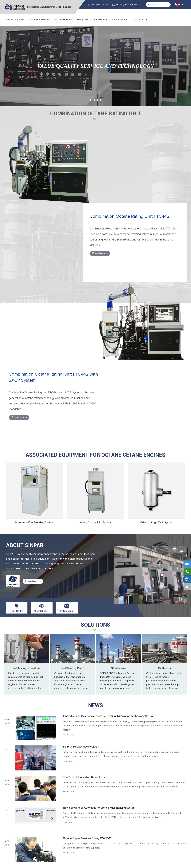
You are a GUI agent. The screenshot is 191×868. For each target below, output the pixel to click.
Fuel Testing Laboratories (27, 510)
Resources (119, 22)
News (96, 548)
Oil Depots (164, 510)
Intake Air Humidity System (95, 365)
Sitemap (164, 864)
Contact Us (139, 22)
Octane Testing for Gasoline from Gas (85, 772)
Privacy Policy (179, 864)
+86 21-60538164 (100, 4)
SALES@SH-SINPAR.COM (129, 4)
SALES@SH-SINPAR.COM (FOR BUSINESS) (162, 824)
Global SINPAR (42, 453)
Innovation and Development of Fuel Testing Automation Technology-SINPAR (109, 558)
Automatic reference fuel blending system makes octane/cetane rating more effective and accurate (122, 711)
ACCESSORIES (63, 22)
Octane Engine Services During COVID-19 (87, 681)
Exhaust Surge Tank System (157, 365)
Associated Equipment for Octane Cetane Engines (95, 297)
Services (83, 22)
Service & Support (103, 818)
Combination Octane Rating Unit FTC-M (60, 818)
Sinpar (28, 864)
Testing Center (67, 453)
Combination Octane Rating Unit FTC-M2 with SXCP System (46, 222)
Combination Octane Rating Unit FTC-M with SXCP (65, 822)
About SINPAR (15, 22)
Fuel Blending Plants (72, 510)
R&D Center (17, 453)
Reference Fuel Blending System (34, 365)
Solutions (100, 22)
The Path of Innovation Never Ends (84, 619)
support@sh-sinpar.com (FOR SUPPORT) (164, 831)
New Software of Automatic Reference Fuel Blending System (99, 650)
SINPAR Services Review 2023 (81, 589)
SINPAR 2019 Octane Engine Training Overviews (91, 742)
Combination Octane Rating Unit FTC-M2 (139, 143)
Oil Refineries (118, 510)
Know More (112, 182)
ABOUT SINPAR (25, 387)
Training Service (102, 822)
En (183, 5)
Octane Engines (39, 22)
